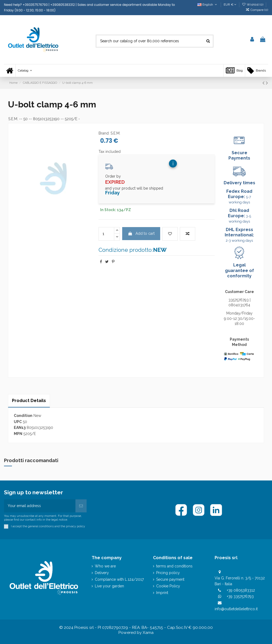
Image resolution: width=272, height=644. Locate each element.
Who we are (105, 566)
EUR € (230, 5)
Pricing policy (168, 573)
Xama (148, 633)
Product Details (29, 401)
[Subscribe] (81, 506)
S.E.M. (13, 119)
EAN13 (20, 428)
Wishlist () (253, 5)
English (208, 5)
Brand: (104, 133)
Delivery (102, 573)
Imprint (162, 593)
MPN (18, 434)
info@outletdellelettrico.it (236, 609)
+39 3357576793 (240, 596)
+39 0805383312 (241, 590)
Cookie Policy (168, 586)
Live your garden (109, 586)
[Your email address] (40, 506)
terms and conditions (174, 566)
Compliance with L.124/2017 (119, 579)
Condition (23, 416)
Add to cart (141, 233)
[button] (25, 71)
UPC (18, 422)
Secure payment (170, 579)
